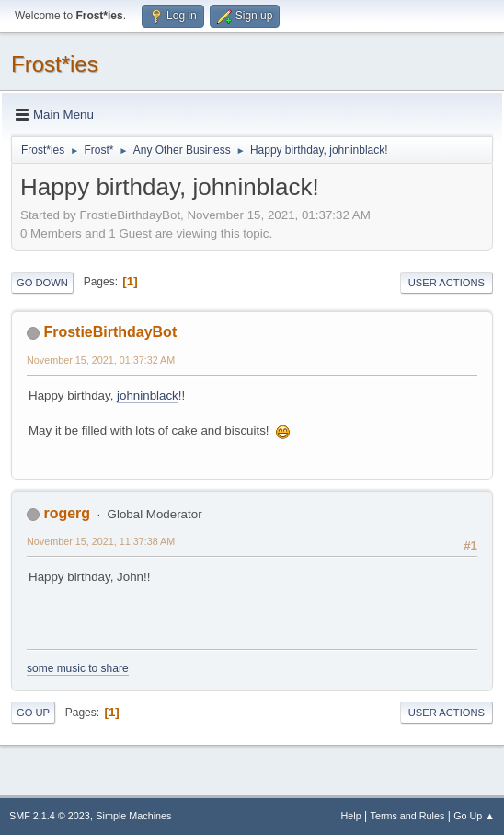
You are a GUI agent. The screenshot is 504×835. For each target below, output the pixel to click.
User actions (447, 283)
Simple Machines (133, 816)
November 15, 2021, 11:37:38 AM (101, 541)
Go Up (33, 713)
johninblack (148, 395)
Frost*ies (55, 64)
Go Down (42, 283)
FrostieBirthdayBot (110, 332)
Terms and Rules (408, 816)
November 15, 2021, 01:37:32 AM (101, 360)
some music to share (78, 668)
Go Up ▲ (474, 816)
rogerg (67, 513)
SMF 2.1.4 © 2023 (50, 816)
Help (351, 816)
